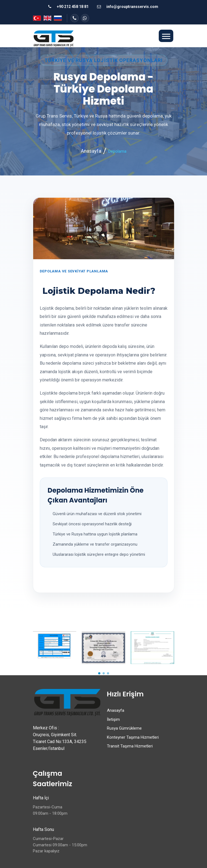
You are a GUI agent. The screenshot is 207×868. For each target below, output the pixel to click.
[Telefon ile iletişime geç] (75, 18)
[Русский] (58, 18)
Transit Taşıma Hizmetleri (130, 746)
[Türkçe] (37, 18)
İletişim (113, 719)
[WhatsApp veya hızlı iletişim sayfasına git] (85, 18)
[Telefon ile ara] (68, 7)
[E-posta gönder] (127, 7)
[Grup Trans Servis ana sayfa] (53, 38)
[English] (47, 18)
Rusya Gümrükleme (124, 728)
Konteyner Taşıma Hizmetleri (133, 737)
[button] (166, 36)
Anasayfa (91, 151)
